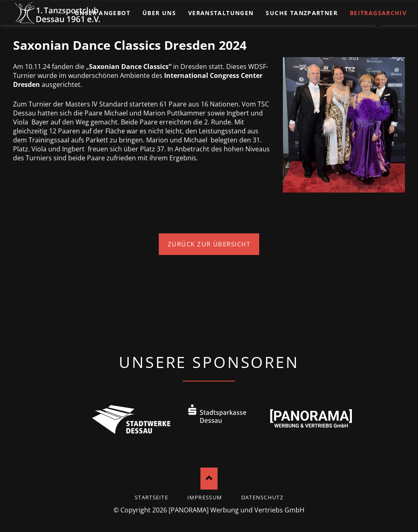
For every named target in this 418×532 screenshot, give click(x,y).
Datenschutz (262, 497)
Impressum (205, 497)
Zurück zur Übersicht (209, 244)
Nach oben (209, 478)
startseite (151, 497)
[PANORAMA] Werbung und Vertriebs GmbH (237, 510)
